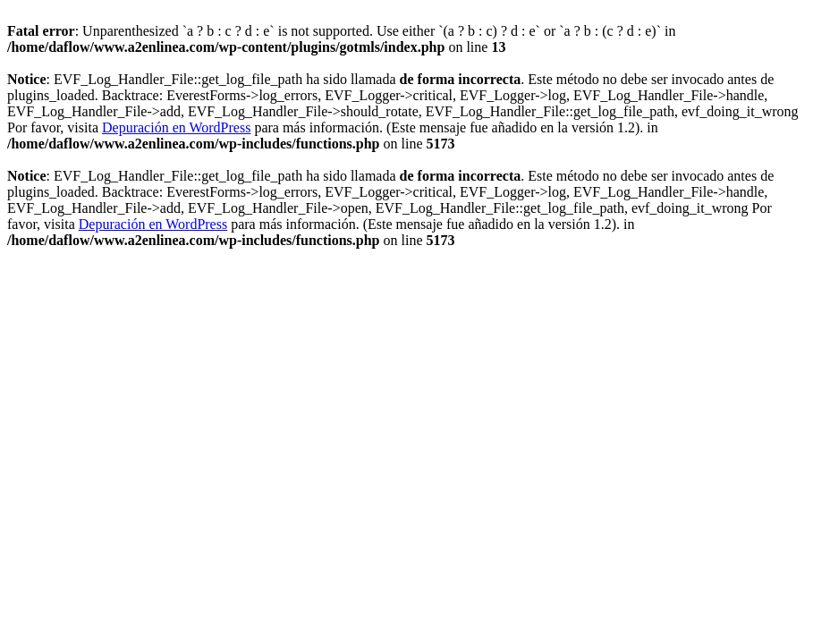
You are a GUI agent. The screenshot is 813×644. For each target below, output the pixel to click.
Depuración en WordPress (176, 127)
